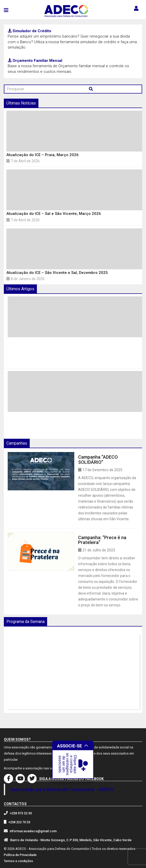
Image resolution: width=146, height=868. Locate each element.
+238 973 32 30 (21, 813)
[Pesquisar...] (73, 89)
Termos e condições (18, 861)
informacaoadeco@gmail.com (33, 831)
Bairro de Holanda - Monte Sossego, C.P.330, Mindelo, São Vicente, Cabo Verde (71, 840)
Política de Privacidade (20, 855)
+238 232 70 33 (19, 822)
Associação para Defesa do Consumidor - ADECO (62, 789)
